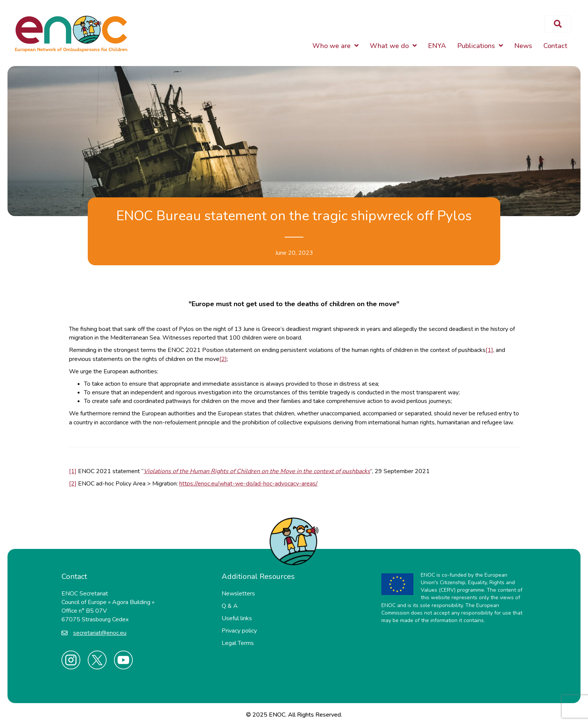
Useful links (237, 618)
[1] (489, 350)
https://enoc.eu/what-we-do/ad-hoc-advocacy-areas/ (248, 484)
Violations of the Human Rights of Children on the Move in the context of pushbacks (257, 471)
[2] (223, 359)
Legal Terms (238, 643)
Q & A (230, 606)
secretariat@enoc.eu (100, 633)
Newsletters (238, 594)
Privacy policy (239, 631)
